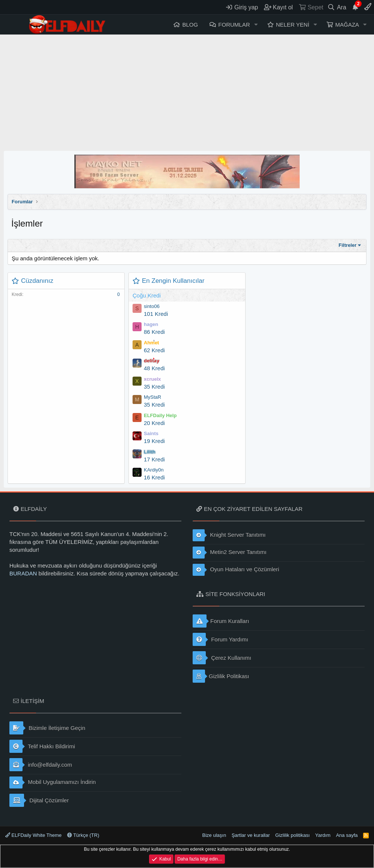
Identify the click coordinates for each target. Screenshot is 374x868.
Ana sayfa (347, 835)
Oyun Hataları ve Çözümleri (236, 570)
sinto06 (152, 306)
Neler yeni (293, 25)
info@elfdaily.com (41, 765)
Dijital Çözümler (39, 800)
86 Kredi (154, 332)
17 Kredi (154, 459)
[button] (256, 25)
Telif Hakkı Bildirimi (42, 746)
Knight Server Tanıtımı (229, 535)
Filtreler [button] (348, 245)
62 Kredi (154, 350)
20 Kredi (154, 423)
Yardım (323, 835)
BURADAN (23, 573)
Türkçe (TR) (83, 835)
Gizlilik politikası (293, 835)
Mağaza (347, 25)
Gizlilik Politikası (221, 676)
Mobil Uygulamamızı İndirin (53, 782)
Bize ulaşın (214, 835)
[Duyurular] (355, 7)
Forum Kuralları (221, 621)
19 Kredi (154, 441)
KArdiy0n (154, 470)
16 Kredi (154, 477)
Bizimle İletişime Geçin (47, 728)
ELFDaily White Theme (33, 835)
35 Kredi (154, 387)
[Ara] (337, 7)
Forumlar (234, 25)
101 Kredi (156, 314)
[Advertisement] (187, 91)
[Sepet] (311, 7)
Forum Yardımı (220, 639)
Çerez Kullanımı (222, 658)
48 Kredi (154, 368)
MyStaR (152, 397)
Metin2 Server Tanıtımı (230, 553)
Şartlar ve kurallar (251, 835)
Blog (190, 25)
